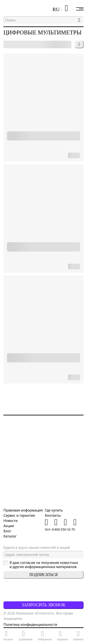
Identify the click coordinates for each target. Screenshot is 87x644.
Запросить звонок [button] (43, 605)
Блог (7, 531)
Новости (10, 521)
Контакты (53, 515)
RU (56, 9)
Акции (9, 526)
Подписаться (44, 575)
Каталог (10, 536)
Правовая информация (23, 510)
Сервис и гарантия (19, 515)
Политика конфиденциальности (30, 625)
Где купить (54, 510)
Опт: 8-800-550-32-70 (60, 529)
